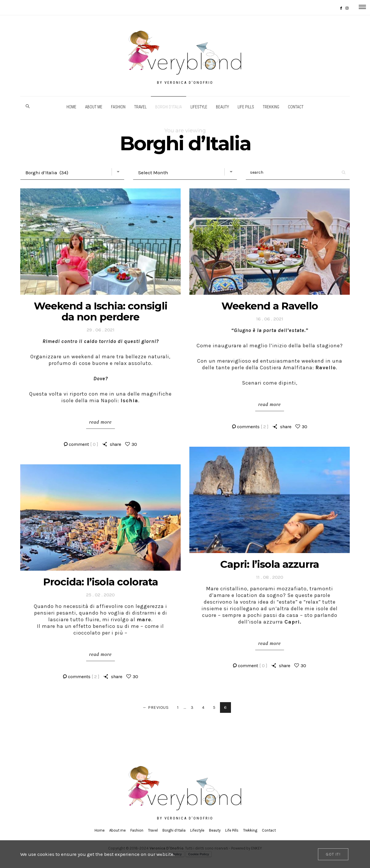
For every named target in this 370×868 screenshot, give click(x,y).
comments (253, 427)
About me (94, 107)
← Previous (156, 707)
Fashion (118, 107)
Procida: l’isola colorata (100, 582)
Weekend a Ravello (270, 306)
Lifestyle (199, 107)
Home (71, 107)
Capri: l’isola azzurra (270, 564)
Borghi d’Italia (169, 107)
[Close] (333, 854)
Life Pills (246, 107)
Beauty (222, 107)
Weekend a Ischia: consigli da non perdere (101, 311)
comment (84, 444)
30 (134, 444)
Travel (140, 107)
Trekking (271, 107)
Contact (296, 107)
